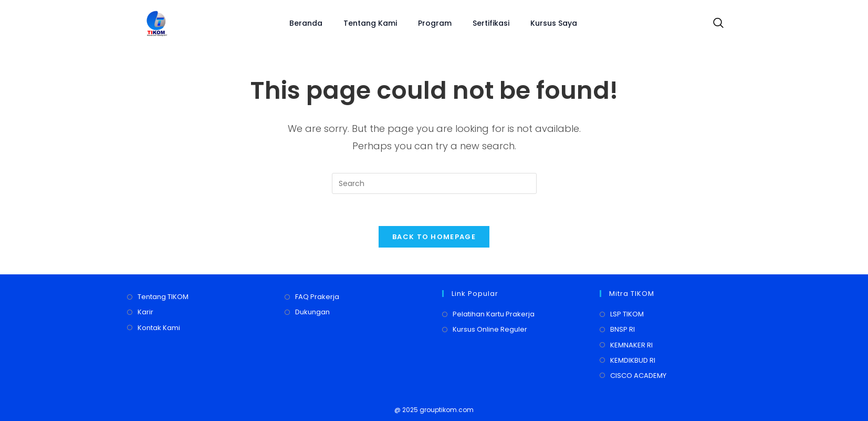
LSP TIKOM (627, 314)
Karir (145, 312)
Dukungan (312, 312)
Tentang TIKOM (163, 297)
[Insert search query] (434, 183)
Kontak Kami (159, 328)
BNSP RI (623, 329)
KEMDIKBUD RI (633, 360)
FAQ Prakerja (317, 297)
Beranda (306, 23)
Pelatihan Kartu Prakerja (494, 314)
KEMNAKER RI (631, 345)
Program (435, 23)
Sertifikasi (491, 23)
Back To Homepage (434, 237)
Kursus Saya (554, 23)
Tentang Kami (370, 23)
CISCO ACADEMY (638, 376)
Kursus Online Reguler (490, 329)
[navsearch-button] (716, 24)
